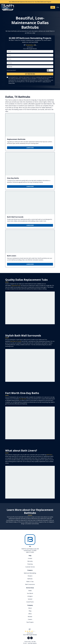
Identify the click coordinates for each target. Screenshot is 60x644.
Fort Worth (30, 593)
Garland (30, 599)
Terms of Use (46, 82)
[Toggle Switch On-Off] (50, 70)
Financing (30, 564)
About (30, 608)
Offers (30, 614)
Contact (30, 558)
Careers (30, 619)
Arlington (30, 596)
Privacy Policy (12, 83)
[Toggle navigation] (57, 7)
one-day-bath (23, 399)
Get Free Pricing (30, 74)
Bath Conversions (30, 584)
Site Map (34, 641)
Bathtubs (30, 579)
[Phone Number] (53, 7)
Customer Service (30, 567)
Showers (30, 576)
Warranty (30, 561)
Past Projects (30, 622)
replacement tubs (16, 285)
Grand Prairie (30, 602)
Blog (30, 611)
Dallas (30, 591)
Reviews (30, 617)
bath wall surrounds (16, 341)
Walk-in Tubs (30, 582)
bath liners (49, 455)
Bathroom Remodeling (30, 573)
